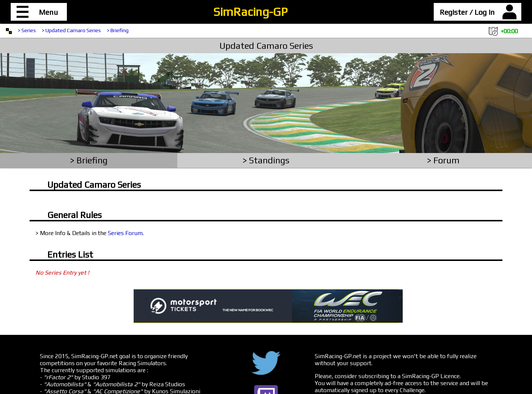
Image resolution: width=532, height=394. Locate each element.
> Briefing (118, 30)
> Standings (266, 160)
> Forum (443, 160)
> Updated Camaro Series (71, 30)
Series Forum (125, 233)
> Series (27, 30)
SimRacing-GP (250, 12)
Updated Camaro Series (266, 46)
